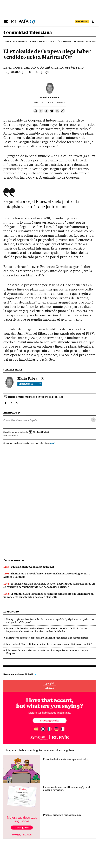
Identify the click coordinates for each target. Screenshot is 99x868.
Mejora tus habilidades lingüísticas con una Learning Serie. (41, 750)
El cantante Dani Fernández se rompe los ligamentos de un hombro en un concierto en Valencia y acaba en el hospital (48, 595)
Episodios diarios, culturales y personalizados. (66, 759)
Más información (12, 435)
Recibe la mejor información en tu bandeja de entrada (36, 397)
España (7, 41)
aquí (52, 443)
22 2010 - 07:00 (54, 102)
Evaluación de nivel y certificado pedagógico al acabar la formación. (67, 788)
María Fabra (50, 98)
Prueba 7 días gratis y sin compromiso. (63, 815)
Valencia (67, 41)
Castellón (55, 41)
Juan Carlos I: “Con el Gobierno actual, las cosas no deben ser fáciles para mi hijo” (49, 644)
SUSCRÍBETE (82, 22)
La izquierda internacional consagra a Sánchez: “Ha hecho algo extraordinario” (48, 638)
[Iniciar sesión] (93, 22)
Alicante (43, 41)
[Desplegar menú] (6, 22)
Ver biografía (30, 384)
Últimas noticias (14, 560)
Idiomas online (49, 686)
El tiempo (79, 41)
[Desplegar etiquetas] (93, 420)
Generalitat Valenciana (25, 41)
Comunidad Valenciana (28, 33)
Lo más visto (11, 612)
